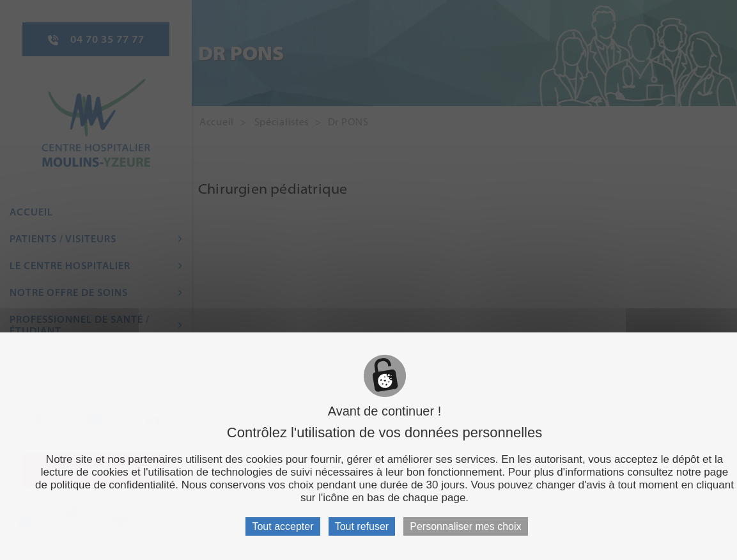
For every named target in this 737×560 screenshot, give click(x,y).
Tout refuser (362, 526)
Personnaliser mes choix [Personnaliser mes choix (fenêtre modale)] (465, 526)
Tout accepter (283, 526)
